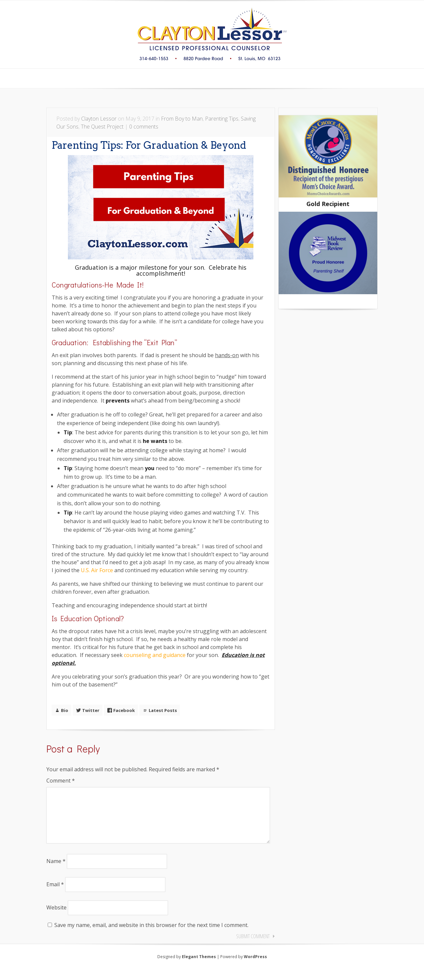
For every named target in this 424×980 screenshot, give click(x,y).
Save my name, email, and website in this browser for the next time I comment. (151, 936)
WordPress (255, 967)
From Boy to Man (182, 119)
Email (55, 895)
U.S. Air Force (97, 570)
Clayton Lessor (99, 119)
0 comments (144, 127)
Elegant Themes (199, 967)
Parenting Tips (222, 119)
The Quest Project (102, 127)
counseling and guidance (155, 655)
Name (56, 872)
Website (56, 918)
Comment (61, 781)
